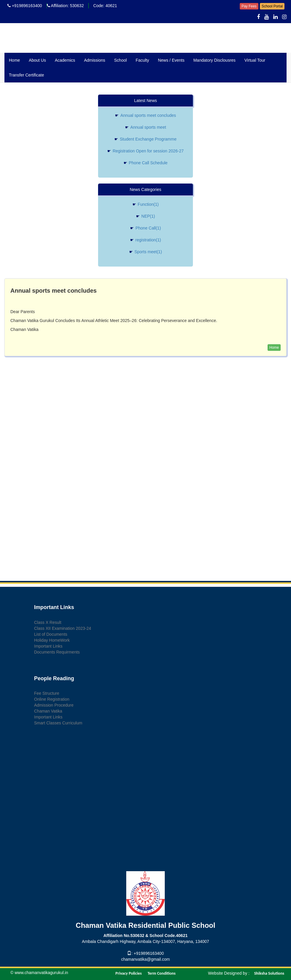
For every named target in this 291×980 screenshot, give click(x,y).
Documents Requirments (57, 652)
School (120, 60)
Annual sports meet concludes (145, 115)
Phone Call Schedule (146, 163)
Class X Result (48, 622)
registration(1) (145, 240)
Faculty (142, 60)
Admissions (95, 60)
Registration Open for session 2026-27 (145, 151)
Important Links (48, 646)
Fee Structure (47, 693)
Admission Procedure (54, 705)
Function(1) (146, 204)
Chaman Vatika (48, 711)
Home (14, 60)
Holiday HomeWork (52, 640)
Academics (65, 60)
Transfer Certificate (27, 75)
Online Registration (52, 699)
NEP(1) (145, 216)
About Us (37, 60)
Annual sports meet (146, 127)
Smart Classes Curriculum (58, 723)
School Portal (272, 6)
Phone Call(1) (145, 228)
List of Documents (51, 634)
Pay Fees (249, 6)
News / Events (171, 60)
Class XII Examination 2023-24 (63, 628)
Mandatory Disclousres (214, 60)
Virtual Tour (255, 60)
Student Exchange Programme (145, 139)
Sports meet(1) (146, 252)
